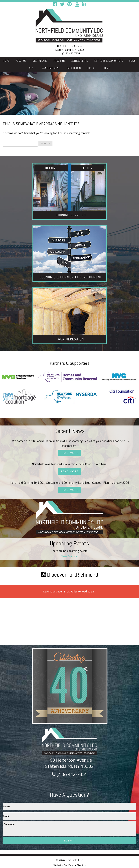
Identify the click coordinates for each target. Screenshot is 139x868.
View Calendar (70, 556)
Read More (69, 453)
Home (7, 61)
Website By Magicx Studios (70, 865)
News (132, 61)
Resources (74, 68)
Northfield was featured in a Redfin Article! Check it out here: (69, 464)
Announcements (52, 68)
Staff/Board (40, 61)
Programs (59, 61)
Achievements (80, 61)
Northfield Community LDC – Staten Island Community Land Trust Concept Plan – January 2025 (70, 483)
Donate (107, 68)
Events (32, 68)
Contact (92, 68)
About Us (21, 61)
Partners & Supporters (108, 61)
